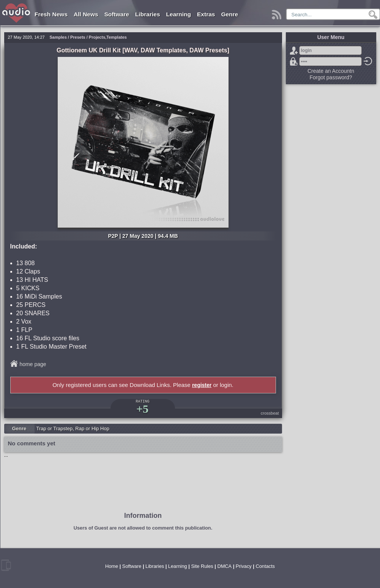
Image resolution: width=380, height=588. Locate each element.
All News (86, 14)
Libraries (147, 14)
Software (117, 14)
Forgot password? (294, 61)
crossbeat (270, 413)
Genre (229, 14)
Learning (179, 14)
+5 (142, 409)
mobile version (6, 565)
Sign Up (294, 50)
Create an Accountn (331, 71)
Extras (206, 14)
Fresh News (51, 14)
